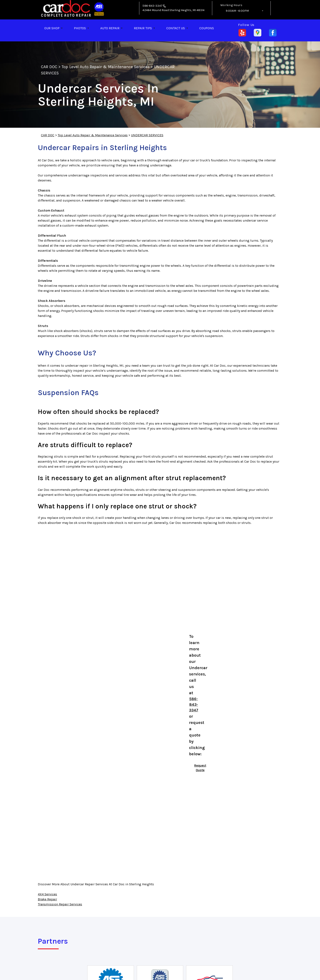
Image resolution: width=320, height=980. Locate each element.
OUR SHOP (52, 28)
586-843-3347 (152, 6)
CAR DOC (49, 67)
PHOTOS (80, 28)
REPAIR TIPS (143, 28)
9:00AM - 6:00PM (237, 11)
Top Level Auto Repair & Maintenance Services (106, 67)
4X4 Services (47, 894)
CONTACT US (176, 28)
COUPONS (207, 28)
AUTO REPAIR (110, 28)
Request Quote (200, 768)
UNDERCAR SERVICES (147, 135)
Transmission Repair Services (60, 904)
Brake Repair (47, 899)
